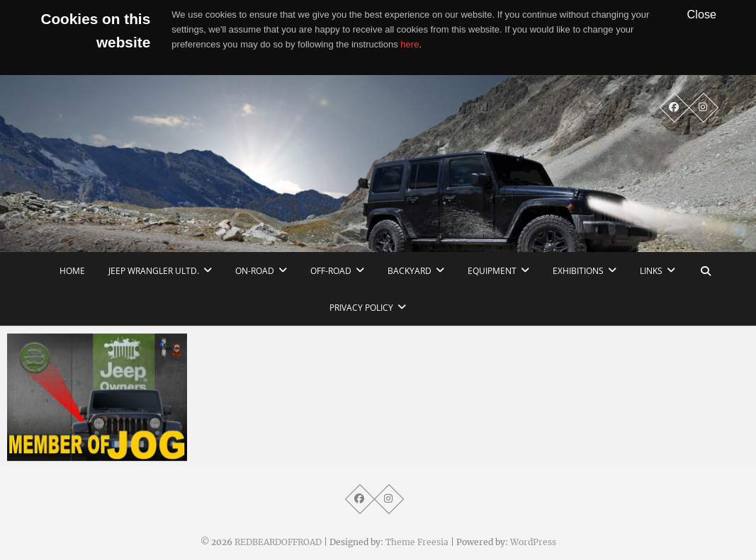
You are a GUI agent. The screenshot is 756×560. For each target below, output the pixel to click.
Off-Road (331, 271)
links (651, 271)
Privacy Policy (361, 308)
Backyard (410, 271)
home (72, 271)
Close (702, 14)
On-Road (255, 271)
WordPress (533, 542)
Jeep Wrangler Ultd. (154, 271)
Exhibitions (578, 271)
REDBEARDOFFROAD (278, 542)
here (410, 44)
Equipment (492, 271)
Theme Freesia (417, 542)
